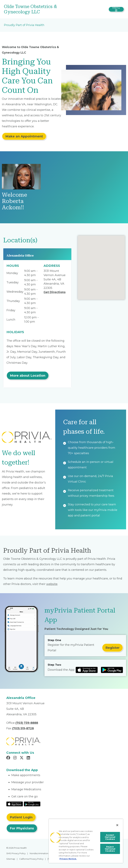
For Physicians (22, 828)
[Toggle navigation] (116, 9)
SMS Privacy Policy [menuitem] (16, 853)
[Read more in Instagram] (15, 758)
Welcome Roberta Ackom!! (15, 201)
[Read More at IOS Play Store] (15, 804)
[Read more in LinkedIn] (29, 758)
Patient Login (21, 817)
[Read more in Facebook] (9, 758)
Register (112, 648)
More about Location (28, 376)
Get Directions (55, 292)
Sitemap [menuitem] (11, 859)
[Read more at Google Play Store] (112, 670)
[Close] (117, 825)
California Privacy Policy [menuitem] (31, 859)
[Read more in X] (22, 758)
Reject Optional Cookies (110, 849)
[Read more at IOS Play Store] (87, 670)
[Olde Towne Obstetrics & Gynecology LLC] (44, 9)
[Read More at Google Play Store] (32, 804)
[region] (86, 841)
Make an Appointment (24, 136)
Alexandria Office (20, 256)
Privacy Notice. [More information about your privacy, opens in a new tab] (68, 859)
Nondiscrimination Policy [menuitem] (42, 853)
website (52, 584)
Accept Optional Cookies (110, 837)
